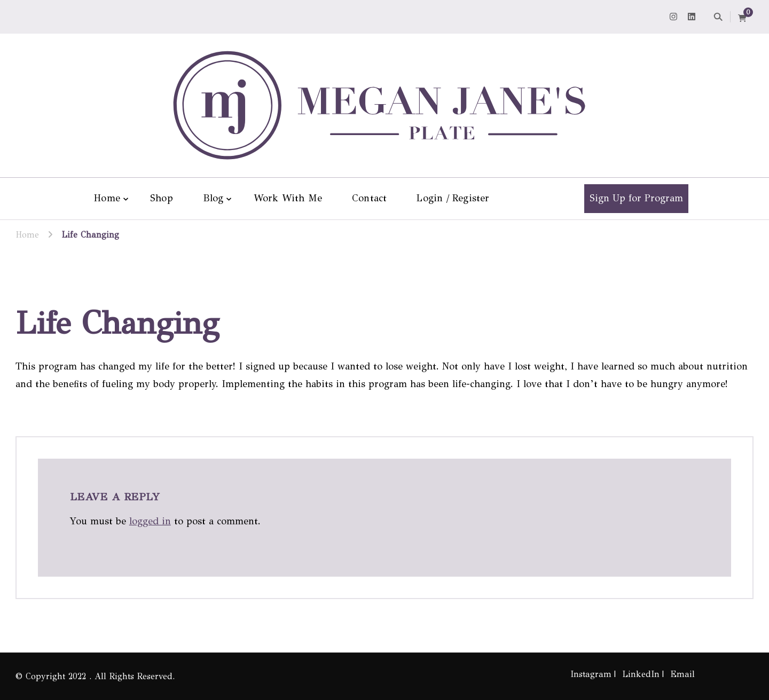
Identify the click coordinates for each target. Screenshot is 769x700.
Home (107, 198)
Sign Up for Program (636, 198)
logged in (150, 521)
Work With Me (288, 198)
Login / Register (453, 198)
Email (682, 674)
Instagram (591, 674)
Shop (162, 198)
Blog (213, 198)
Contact (369, 198)
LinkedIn (641, 674)
